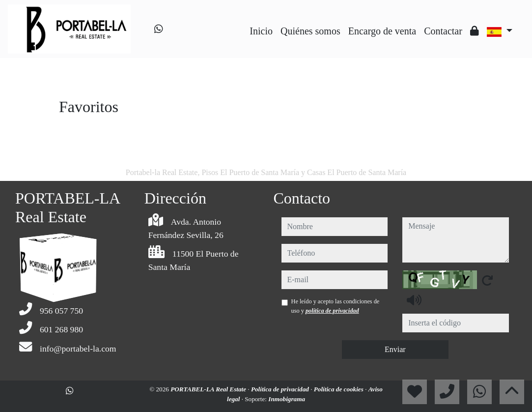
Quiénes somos (310, 31)
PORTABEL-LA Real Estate (209, 389)
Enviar (395, 349)
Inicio (261, 31)
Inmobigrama (287, 399)
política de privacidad (332, 311)
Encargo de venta (382, 31)
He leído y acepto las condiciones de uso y (336, 306)
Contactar (443, 31)
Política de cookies (339, 389)
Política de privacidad (281, 389)
